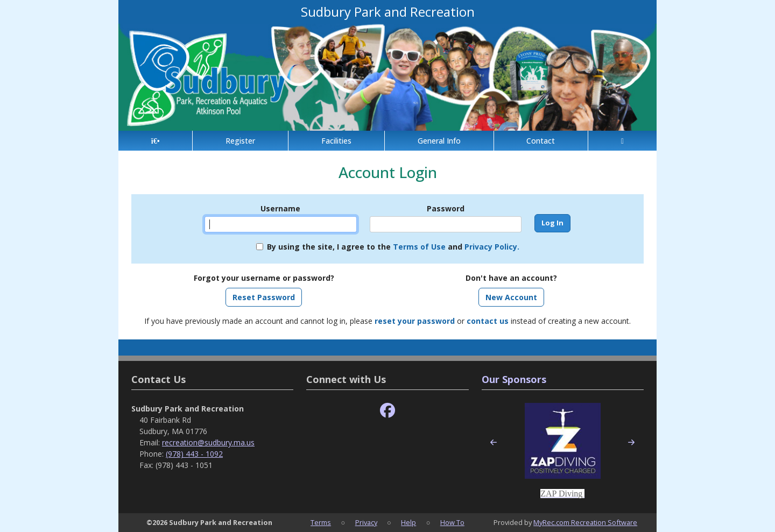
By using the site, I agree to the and (393, 247)
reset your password (415, 321)
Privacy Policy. (492, 247)
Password (446, 208)
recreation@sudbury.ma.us (208, 442)
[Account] (622, 141)
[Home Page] (155, 141)
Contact (541, 141)
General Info (439, 141)
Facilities (336, 141)
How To (452, 522)
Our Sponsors (514, 379)
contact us (488, 321)
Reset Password (264, 297)
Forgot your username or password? (264, 278)
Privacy (366, 522)
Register (240, 141)
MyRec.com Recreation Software (585, 522)
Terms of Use (419, 247)
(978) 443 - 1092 (194, 454)
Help (408, 522)
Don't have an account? (511, 278)
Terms (321, 522)
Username (280, 208)
